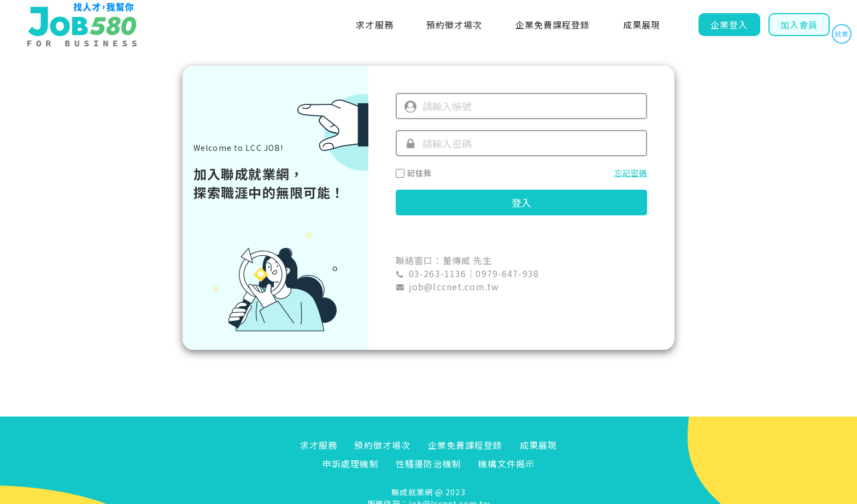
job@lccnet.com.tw (454, 286)
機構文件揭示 (506, 464)
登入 (521, 202)
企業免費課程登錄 (553, 25)
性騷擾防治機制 (428, 464)
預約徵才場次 (454, 25)
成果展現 (642, 25)
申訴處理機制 (351, 464)
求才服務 (374, 25)
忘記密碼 (631, 173)
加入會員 (799, 25)
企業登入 (729, 25)
